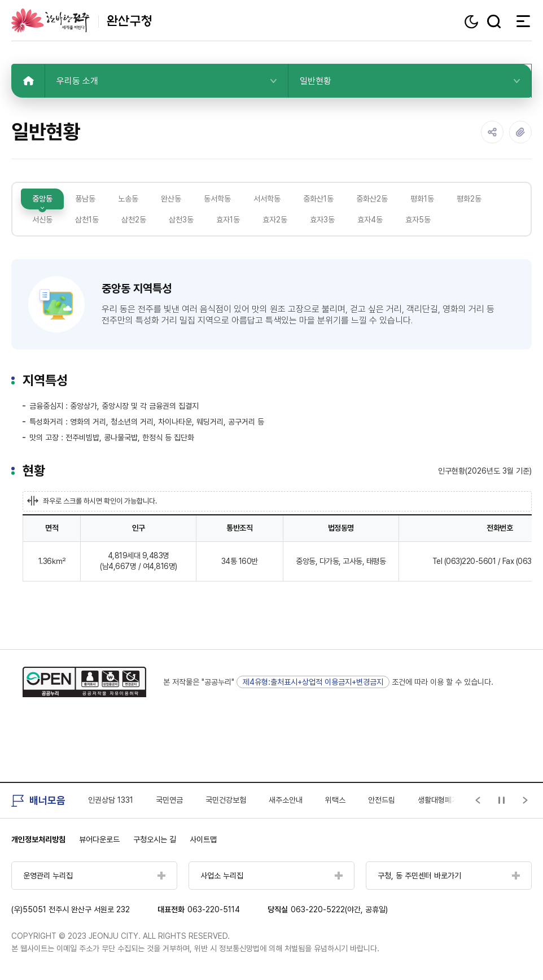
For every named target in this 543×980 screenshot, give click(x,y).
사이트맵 (203, 839)
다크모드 (473, 22)
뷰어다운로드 (99, 839)
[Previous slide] (478, 800)
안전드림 (382, 800)
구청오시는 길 (155, 839)
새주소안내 (286, 800)
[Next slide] (526, 800)
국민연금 (169, 800)
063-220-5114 (214, 909)
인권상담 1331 (111, 800)
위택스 (335, 800)
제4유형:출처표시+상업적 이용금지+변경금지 (313, 682)
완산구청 (81, 20)
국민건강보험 (226, 800)
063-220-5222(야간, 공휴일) (339, 909)
